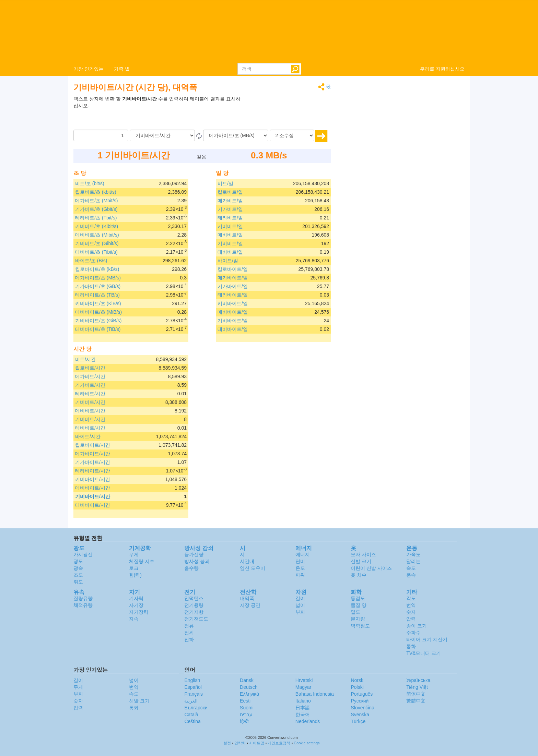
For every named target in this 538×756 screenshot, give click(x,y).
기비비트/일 (230, 243)
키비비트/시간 (90, 402)
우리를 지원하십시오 (442, 69)
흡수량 (191, 568)
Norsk (357, 680)
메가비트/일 (230, 201)
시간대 (247, 561)
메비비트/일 (230, 235)
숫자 (411, 612)
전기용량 (194, 605)
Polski (357, 687)
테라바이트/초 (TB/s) (97, 295)
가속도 (413, 554)
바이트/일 (228, 261)
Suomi (247, 708)
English (192, 680)
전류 (189, 626)
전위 (189, 633)
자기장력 (139, 612)
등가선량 (194, 554)
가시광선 (83, 554)
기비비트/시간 (90, 419)
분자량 (358, 619)
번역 (411, 605)
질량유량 (83, 598)
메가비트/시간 (90, 376)
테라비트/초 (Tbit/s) (96, 218)
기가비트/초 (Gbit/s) (96, 209)
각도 (411, 598)
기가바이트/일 (233, 286)
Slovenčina (362, 708)
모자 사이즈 (363, 554)
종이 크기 (417, 626)
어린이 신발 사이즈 (371, 568)
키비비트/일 (230, 226)
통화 (411, 646)
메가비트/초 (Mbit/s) (96, 201)
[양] (101, 135)
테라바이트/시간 (93, 471)
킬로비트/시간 (90, 368)
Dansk (247, 680)
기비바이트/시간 (93, 496)
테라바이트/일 (233, 295)
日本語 (303, 708)
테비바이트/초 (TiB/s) (98, 329)
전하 (189, 639)
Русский (360, 701)
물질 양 (359, 605)
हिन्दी (244, 721)
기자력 (136, 598)
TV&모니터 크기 (424, 653)
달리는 (413, 561)
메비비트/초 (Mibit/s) (97, 235)
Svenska (360, 715)
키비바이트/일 (233, 303)
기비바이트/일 (233, 321)
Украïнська (418, 680)
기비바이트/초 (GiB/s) (98, 321)
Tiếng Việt (417, 687)
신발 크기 (361, 561)
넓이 (300, 605)
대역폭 (247, 598)
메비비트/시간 (90, 411)
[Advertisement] (288, 112)
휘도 (78, 582)
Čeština (192, 721)
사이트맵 (257, 743)
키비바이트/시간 (93, 479)
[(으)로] (236, 135)
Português (362, 694)
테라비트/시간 (90, 394)
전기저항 (194, 612)
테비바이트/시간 (93, 505)
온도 (300, 568)
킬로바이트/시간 (93, 445)
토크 (134, 568)
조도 (78, 575)
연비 (300, 561)
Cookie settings (307, 743)
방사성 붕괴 (197, 561)
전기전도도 (196, 619)
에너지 (303, 554)
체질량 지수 (142, 561)
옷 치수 (359, 575)
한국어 (303, 715)
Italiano (303, 701)
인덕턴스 (194, 598)
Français (194, 694)
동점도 (358, 598)
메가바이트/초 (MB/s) (98, 278)
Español (193, 687)
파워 (300, 575)
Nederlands (308, 721)
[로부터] (162, 135)
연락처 (240, 743)
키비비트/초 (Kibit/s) (97, 226)
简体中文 (416, 694)
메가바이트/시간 (93, 454)
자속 (134, 619)
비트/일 (225, 183)
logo (269, 31)
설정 (227, 743)
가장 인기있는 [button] (89, 69)
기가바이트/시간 (93, 462)
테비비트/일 (230, 252)
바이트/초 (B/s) (91, 261)
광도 (78, 561)
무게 (134, 554)
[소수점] (292, 135)
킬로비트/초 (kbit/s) (96, 192)
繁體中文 (416, 701)
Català (191, 715)
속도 (411, 568)
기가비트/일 (230, 209)
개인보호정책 (279, 743)
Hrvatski (304, 680)
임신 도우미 (253, 568)
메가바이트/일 (233, 278)
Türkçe (358, 721)
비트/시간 (85, 359)
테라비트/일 (230, 218)
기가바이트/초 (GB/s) (98, 286)
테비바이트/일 (233, 329)
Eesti (245, 701)
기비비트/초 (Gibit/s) (97, 243)
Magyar (303, 687)
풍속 (411, 575)
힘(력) (135, 575)
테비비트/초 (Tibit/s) (96, 252)
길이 (300, 598)
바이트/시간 (88, 436)
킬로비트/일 (230, 192)
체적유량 (83, 605)
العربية (191, 701)
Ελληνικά (249, 694)
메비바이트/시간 (93, 488)
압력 (411, 619)
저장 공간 (250, 605)
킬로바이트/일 (233, 269)
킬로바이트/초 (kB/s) (97, 269)
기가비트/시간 (90, 385)
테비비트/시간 (90, 428)
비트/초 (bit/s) (90, 183)
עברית (246, 715)
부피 (300, 612)
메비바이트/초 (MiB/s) (98, 312)
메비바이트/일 (233, 312)
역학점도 (360, 626)
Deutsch (249, 687)
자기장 (136, 605)
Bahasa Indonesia (315, 694)
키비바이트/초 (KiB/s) (98, 303)
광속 (78, 568)
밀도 (355, 612)
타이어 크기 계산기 (427, 639)
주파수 (413, 633)
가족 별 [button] (122, 69)
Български (196, 708)
